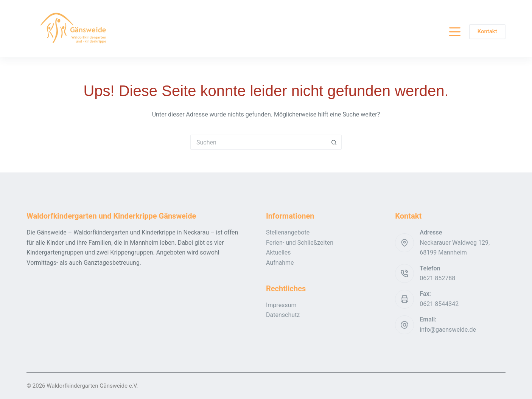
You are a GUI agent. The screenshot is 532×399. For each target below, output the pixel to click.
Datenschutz (283, 315)
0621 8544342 (439, 304)
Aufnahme (280, 263)
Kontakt (487, 31)
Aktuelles (278, 252)
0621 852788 (437, 278)
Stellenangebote (288, 232)
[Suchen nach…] (258, 142)
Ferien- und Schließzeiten (300, 243)
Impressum (281, 305)
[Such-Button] (334, 142)
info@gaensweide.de (448, 330)
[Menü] (455, 32)
